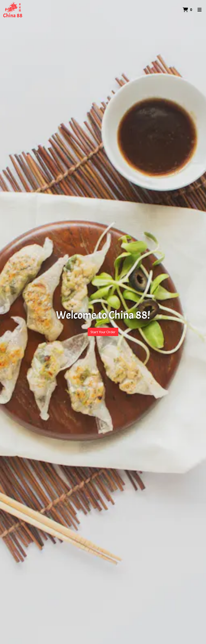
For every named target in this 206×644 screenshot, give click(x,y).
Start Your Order (103, 332)
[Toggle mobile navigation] (200, 10)
